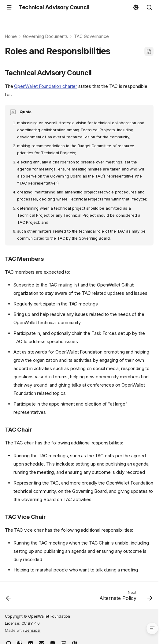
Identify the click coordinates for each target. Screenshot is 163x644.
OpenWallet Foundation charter (46, 86)
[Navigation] (9, 7)
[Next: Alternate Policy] (125, 597)
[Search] (149, 7)
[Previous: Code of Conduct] (9, 597)
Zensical (33, 630)
